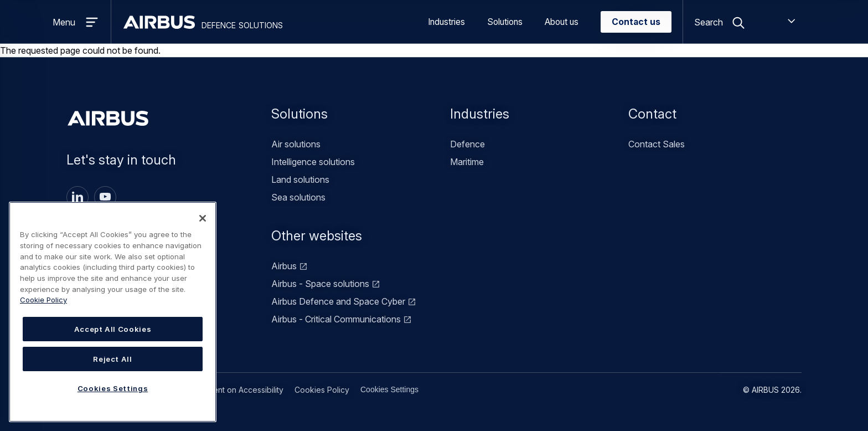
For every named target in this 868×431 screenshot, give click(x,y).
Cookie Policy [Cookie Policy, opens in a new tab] (43, 300)
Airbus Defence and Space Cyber (338, 301)
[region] (113, 312)
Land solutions (300, 179)
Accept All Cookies (113, 329)
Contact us (636, 22)
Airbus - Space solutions (320, 284)
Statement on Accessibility (236, 390)
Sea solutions (298, 197)
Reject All (113, 359)
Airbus (284, 266)
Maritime (467, 162)
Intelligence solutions (313, 162)
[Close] (203, 218)
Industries (446, 22)
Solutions (505, 22)
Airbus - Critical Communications (336, 319)
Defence (467, 144)
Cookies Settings (389, 389)
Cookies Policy (322, 390)
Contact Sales (657, 144)
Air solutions (296, 144)
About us (562, 22)
